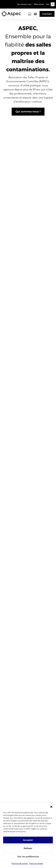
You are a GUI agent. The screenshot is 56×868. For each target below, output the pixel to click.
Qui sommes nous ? (25, 4)
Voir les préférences (28, 857)
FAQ (47, 4)
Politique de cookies (20, 863)
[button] (51, 807)
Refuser (28, 848)
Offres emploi (39, 4)
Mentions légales (36, 863)
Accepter (28, 840)
